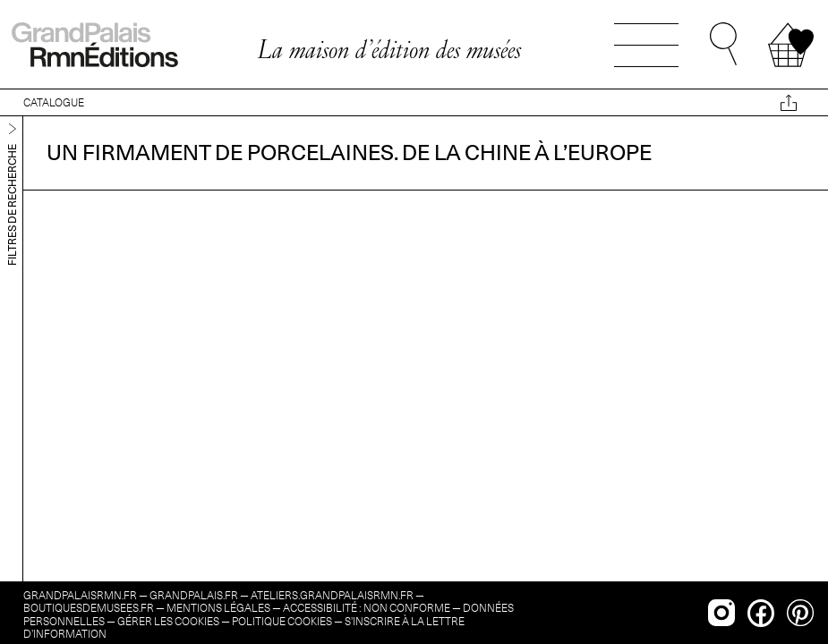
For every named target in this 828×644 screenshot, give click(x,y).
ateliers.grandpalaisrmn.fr (332, 595)
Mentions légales (218, 608)
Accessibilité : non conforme (367, 608)
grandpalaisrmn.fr (80, 595)
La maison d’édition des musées (389, 49)
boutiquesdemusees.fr (89, 608)
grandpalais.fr (194, 595)
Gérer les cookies (168, 621)
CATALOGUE (54, 102)
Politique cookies (282, 621)
